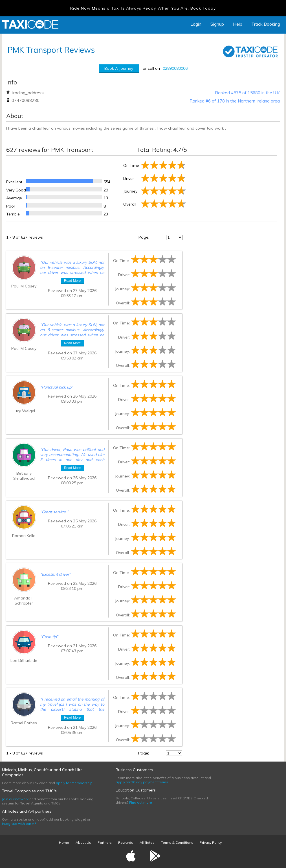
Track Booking (266, 24)
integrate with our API (20, 824)
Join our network (15, 799)
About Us (83, 842)
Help (238, 24)
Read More (72, 281)
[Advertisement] (232, 187)
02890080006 (175, 68)
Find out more (141, 802)
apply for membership (74, 783)
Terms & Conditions (177, 842)
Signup (217, 24)
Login (196, 24)
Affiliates (147, 842)
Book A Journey (119, 68)
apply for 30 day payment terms (142, 782)
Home (64, 842)
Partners (105, 842)
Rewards (126, 842)
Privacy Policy (211, 842)
